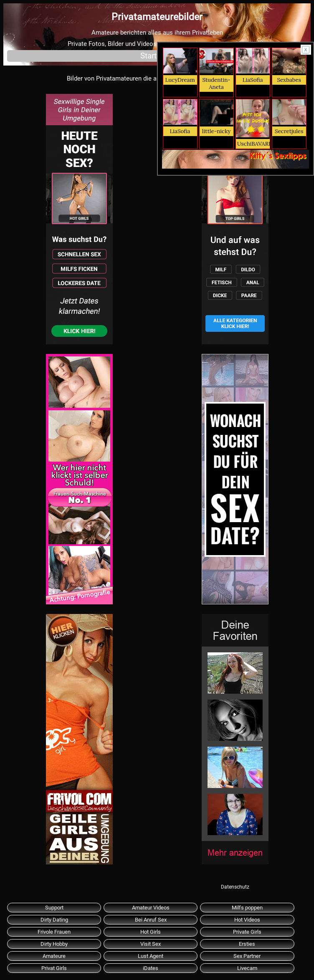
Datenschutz (235, 887)
